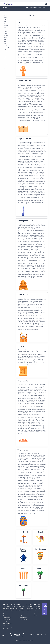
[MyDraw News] (23, 635)
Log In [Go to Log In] (46, 1)
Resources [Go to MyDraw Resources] (32, 7)
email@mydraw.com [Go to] (7, 1)
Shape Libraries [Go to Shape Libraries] (38, 7)
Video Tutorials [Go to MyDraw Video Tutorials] (30, 606)
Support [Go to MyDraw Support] (29, 604)
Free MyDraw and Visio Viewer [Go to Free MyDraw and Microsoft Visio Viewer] (17, 606)
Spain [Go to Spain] (5, 58)
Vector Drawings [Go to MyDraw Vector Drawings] (7, 608)
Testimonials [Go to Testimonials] (37, 614)
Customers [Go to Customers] (37, 612)
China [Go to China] (5, 23)
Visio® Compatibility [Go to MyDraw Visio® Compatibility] (8, 623)
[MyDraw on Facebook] (11, 635)
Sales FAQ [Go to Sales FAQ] (21, 614)
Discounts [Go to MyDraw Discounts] (21, 608)
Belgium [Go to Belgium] (5, 17)
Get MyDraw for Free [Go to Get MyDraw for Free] (23, 610)
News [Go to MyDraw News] (36, 610)
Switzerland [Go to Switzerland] (6, 60)
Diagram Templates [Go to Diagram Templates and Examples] (15, 610)
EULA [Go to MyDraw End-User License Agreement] (36, 616)
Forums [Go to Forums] (28, 612)
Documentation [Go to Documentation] (30, 608)
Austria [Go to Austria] (5, 15)
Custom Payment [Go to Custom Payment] (23, 620)
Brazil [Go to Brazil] (5, 19)
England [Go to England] (5, 31)
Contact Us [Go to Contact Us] (37, 606)
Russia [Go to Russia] (5, 54)
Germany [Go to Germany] (6, 35)
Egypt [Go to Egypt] (5, 29)
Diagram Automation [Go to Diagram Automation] (8, 629)
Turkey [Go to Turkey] (5, 64)
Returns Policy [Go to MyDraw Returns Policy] (22, 612)
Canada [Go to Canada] (5, 21)
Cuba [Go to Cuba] (5, 27)
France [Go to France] (5, 33)
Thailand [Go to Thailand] (6, 62)
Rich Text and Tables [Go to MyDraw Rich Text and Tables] (8, 612)
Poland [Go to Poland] (5, 52)
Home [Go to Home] (27, 7)
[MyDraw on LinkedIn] (19, 635)
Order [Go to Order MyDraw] (20, 604)
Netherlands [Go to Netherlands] (6, 48)
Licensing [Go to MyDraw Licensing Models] (21, 606)
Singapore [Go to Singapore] (6, 56)
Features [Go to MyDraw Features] (6, 604)
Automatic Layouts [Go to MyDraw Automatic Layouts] (8, 616)
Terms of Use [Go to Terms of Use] (44, 635)
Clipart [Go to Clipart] (44, 7)
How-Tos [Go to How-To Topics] (29, 610)
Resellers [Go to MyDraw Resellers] (21, 616)
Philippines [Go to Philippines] (6, 50)
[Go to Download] (45, 609)
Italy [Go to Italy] (5, 42)
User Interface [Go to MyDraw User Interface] (6, 606)
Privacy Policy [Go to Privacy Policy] (37, 635)
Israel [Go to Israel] (5, 40)
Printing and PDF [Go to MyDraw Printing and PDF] (7, 618)
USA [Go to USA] (5, 68)
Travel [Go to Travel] (27, 9)
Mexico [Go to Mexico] (5, 46)
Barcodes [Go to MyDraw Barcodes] (5, 614)
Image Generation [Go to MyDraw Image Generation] (7, 620)
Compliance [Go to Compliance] (37, 608)
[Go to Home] (9, 4)
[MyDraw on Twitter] (15, 635)
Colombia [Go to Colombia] (6, 25)
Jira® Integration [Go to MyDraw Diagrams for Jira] (7, 625)
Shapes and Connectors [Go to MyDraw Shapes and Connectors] (9, 610)
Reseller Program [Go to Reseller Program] (23, 618)
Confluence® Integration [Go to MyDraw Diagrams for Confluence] (9, 627)
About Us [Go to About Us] (37, 604)
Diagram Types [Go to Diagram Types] (14, 608)
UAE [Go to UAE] (5, 66)
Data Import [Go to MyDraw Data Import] (6, 621)
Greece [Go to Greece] (5, 38)
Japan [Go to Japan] (5, 44)
